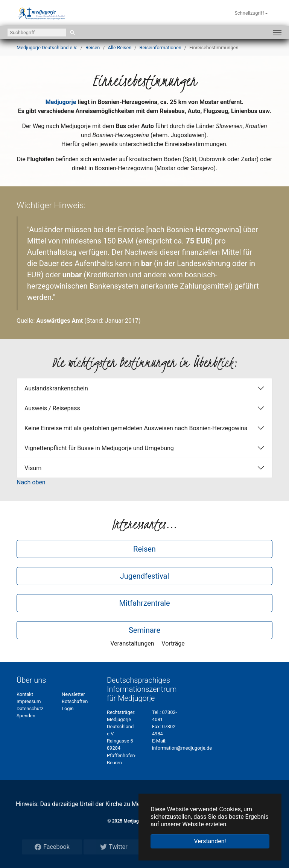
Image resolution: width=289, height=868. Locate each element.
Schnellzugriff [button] (250, 13)
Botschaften (75, 701)
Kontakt (25, 694)
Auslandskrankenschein (56, 388)
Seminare (144, 630)
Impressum (29, 701)
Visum (33, 468)
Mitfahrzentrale (144, 603)
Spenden (26, 716)
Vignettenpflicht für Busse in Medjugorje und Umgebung (99, 448)
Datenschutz (30, 708)
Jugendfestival (145, 576)
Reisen (144, 549)
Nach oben (31, 482)
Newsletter (73, 694)
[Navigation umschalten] (277, 33)
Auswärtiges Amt (59, 321)
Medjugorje (61, 102)
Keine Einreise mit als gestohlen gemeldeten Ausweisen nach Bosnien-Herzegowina (136, 428)
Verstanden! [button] (210, 841)
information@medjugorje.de (182, 748)
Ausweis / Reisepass (52, 408)
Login (68, 708)
